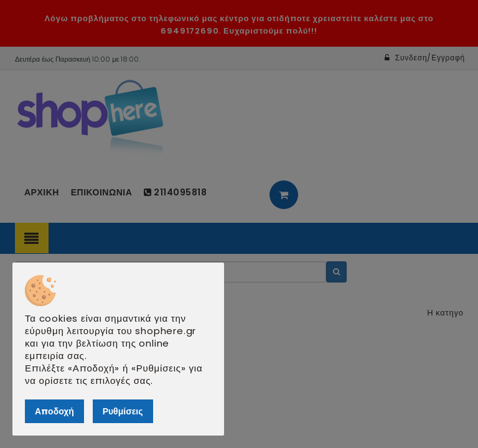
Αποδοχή (54, 411)
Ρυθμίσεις (123, 411)
